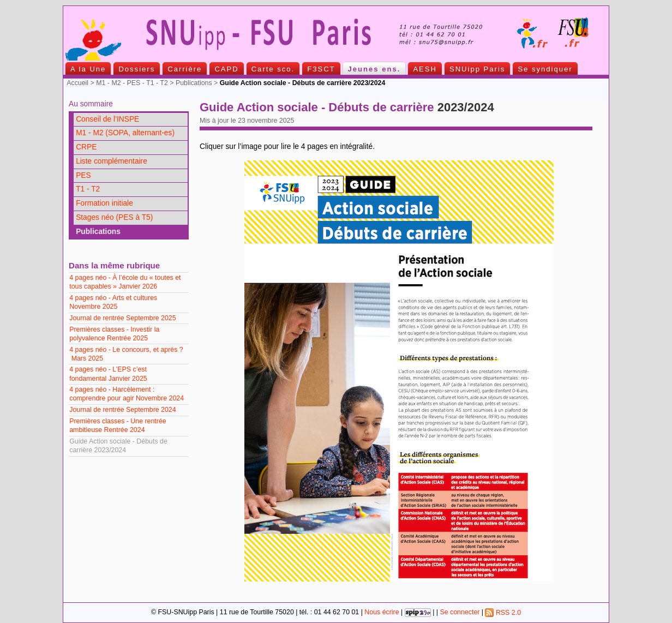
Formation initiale (104, 203)
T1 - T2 (88, 189)
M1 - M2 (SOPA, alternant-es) (125, 133)
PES (83, 175)
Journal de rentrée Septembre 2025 (122, 318)
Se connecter (460, 613)
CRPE (86, 147)
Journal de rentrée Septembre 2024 (122, 410)
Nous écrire (382, 613)
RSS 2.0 (503, 613)
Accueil (77, 83)
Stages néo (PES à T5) (114, 217)
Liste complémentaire (112, 161)
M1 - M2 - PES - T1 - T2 (132, 83)
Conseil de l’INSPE (107, 119)
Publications (194, 83)
